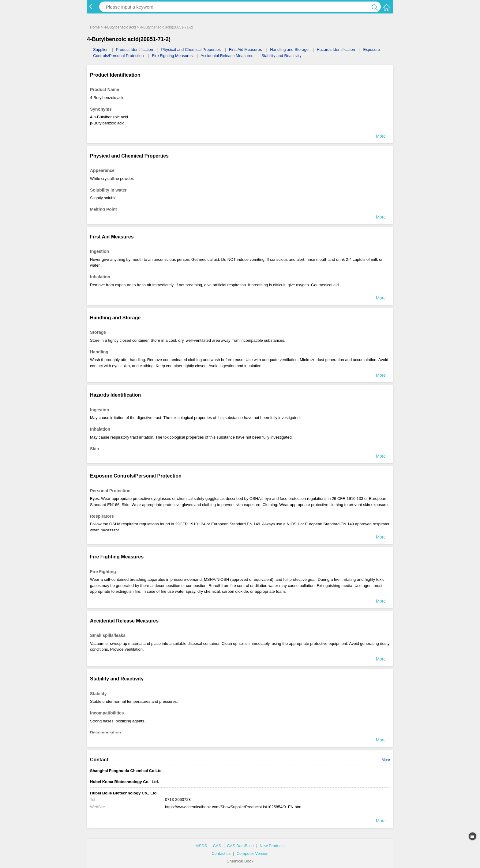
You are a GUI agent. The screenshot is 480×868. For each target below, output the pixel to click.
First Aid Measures (246, 49)
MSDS (201, 846)
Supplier (100, 49)
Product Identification (134, 49)
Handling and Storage (289, 49)
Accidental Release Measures (227, 56)
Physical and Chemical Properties (191, 49)
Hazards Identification (336, 49)
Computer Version (253, 853)
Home (95, 27)
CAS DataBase (240, 846)
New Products (272, 846)
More (386, 760)
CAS (217, 846)
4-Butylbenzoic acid (120, 27)
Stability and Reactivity (281, 56)
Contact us (221, 853)
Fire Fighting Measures (172, 56)
